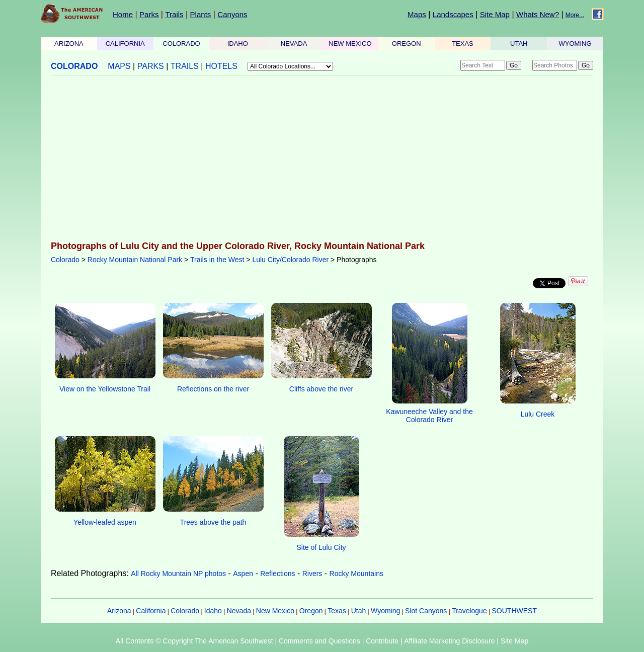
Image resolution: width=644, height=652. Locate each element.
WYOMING (575, 44)
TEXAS (463, 44)
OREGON (407, 44)
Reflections (277, 574)
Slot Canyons (426, 611)
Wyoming (385, 611)
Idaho (213, 611)
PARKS (151, 66)
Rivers (312, 574)
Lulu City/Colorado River (290, 260)
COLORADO (181, 44)
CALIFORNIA (125, 44)
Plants (201, 14)
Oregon (311, 611)
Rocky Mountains (356, 574)
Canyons (232, 14)
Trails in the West (217, 260)
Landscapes (453, 14)
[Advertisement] (322, 159)
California (151, 611)
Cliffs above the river (321, 389)
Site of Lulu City (321, 547)
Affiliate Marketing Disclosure (449, 641)
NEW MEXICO (350, 44)
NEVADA (294, 44)
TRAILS (185, 66)
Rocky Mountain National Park (135, 260)
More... (575, 15)
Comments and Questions (319, 641)
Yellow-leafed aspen (105, 522)
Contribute (382, 641)
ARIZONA (69, 44)
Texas (337, 611)
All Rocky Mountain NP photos (178, 574)
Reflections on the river (213, 389)
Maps (417, 14)
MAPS (119, 66)
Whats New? (538, 14)
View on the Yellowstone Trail (105, 389)
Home (123, 14)
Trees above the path (213, 522)
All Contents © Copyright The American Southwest (194, 641)
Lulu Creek (538, 414)
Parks (149, 14)
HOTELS (221, 66)
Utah (359, 611)
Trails (174, 14)
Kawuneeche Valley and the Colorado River (429, 416)
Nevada (239, 611)
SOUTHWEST (514, 611)
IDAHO (238, 44)
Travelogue (469, 611)
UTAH (519, 44)
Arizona (119, 611)
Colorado (65, 260)
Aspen (243, 574)
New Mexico (275, 611)
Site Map (495, 14)
